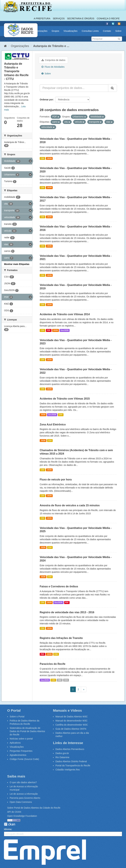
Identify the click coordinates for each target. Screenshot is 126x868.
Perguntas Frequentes (21, 751)
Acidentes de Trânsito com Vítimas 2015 (65, 399)
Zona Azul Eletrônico (53, 425)
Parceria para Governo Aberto (25, 798)
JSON (49, 158)
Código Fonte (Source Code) (24, 759)
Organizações (40, 31)
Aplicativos (15, 743)
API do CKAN (14, 812)
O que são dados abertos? (23, 782)
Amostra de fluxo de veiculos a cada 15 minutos (70, 505)
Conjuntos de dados (53, 60)
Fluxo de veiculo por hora (56, 480)
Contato (107, 31)
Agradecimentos (18, 755)
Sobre (118, 31)
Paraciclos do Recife (53, 664)
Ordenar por (46, 100)
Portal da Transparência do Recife (73, 765)
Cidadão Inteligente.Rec (68, 770)
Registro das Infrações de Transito (61, 638)
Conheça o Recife (108, 19)
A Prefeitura (42, 19)
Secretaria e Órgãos (81, 19)
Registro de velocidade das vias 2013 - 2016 (67, 612)
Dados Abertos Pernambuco (70, 749)
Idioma (8, 829)
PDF (49, 330)
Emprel (45, 852)
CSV (42, 158)
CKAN (10, 824)
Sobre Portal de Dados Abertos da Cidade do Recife (34, 808)
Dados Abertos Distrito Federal (71, 761)
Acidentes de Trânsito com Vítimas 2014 (65, 314)
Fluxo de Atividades (53, 67)
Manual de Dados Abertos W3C (72, 717)
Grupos (55, 31)
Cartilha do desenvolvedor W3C (72, 725)
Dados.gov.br (62, 753)
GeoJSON (65, 330)
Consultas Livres (90, 31)
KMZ (60, 680)
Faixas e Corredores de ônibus (59, 586)
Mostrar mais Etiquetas (17, 264)
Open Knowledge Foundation (22, 816)
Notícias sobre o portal (21, 739)
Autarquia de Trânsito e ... (51, 46)
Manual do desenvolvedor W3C (71, 721)
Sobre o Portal (17, 717)
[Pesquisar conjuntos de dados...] (74, 88)
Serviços (59, 19)
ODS (66, 680)
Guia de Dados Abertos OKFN (71, 729)
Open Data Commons (21, 802)
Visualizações (70, 31)
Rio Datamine (62, 757)
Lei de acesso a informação (24, 794)
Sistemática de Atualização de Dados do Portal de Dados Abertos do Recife (27, 731)
